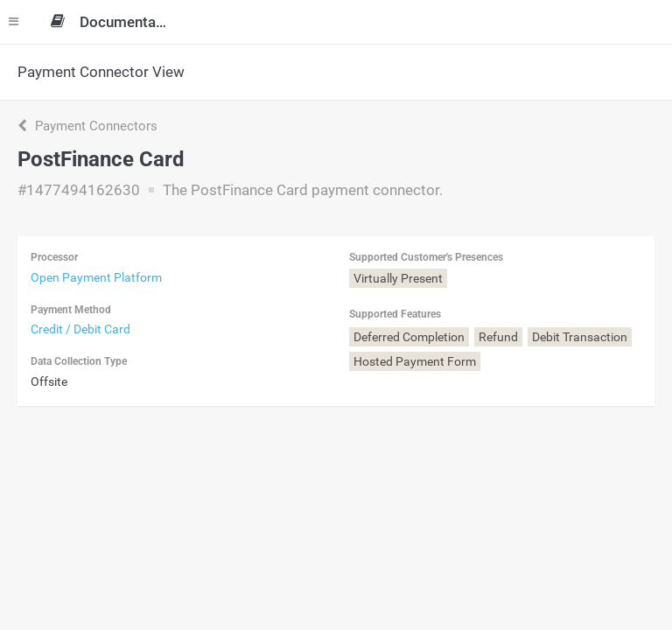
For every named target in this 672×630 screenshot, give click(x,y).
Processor (54, 257)
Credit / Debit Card (80, 329)
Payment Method (71, 310)
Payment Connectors (87, 126)
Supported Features (395, 314)
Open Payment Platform (96, 277)
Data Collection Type (79, 361)
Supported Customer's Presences (426, 257)
